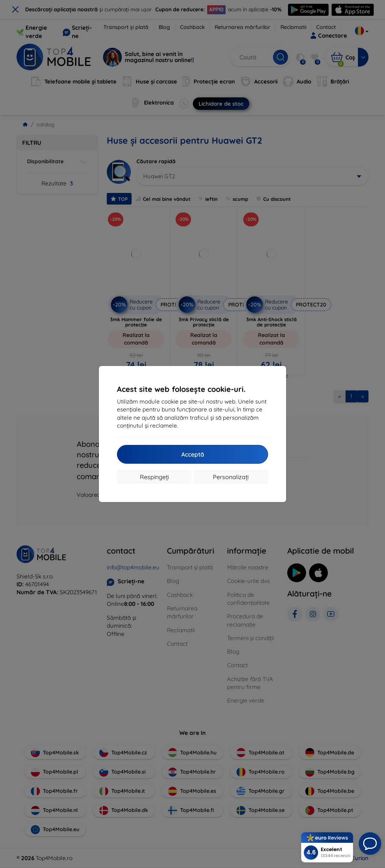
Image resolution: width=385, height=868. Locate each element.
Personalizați (231, 477)
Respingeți (154, 477)
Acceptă (193, 454)
